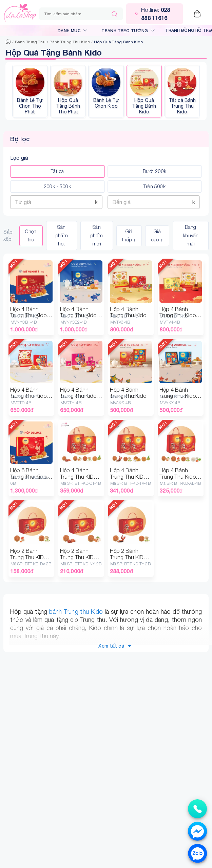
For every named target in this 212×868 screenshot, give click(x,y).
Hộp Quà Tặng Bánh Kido (118, 42)
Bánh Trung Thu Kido (70, 42)
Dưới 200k (155, 171)
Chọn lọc (31, 236)
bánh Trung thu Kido (76, 612)
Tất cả (57, 171)
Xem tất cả (115, 646)
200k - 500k (57, 187)
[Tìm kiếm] (114, 14)
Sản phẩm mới (97, 236)
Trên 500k (155, 187)
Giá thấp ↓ (129, 236)
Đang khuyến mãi (191, 236)
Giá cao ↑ (157, 236)
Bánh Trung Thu (30, 42)
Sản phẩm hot (62, 236)
